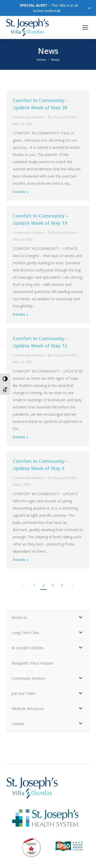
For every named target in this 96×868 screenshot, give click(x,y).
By (62, 117)
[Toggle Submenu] (81, 618)
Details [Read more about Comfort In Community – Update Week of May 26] (19, 192)
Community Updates (29, 117)
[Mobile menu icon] (85, 27)
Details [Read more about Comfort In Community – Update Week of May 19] (19, 314)
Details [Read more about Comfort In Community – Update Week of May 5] (19, 560)
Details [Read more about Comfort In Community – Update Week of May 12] (19, 437)
